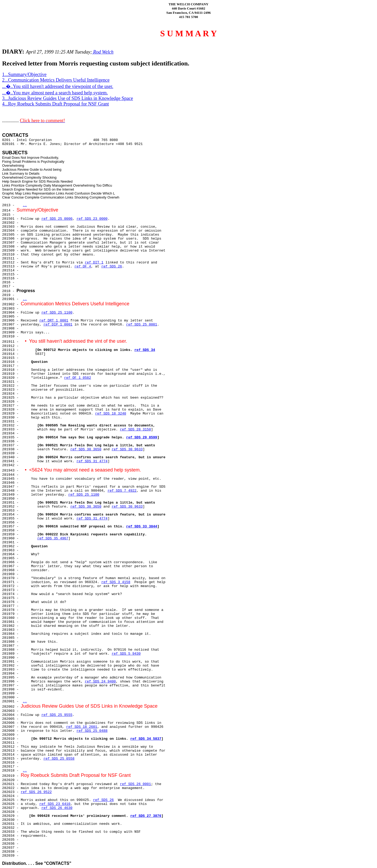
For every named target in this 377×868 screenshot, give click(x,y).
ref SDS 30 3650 (86, 449)
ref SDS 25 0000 (57, 219)
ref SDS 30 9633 (127, 449)
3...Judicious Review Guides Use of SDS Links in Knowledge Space (68, 98)
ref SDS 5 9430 (126, 654)
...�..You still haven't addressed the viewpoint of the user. (58, 86)
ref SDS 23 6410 (55, 804)
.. (25, 205)
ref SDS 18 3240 (111, 414)
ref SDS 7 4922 (122, 491)
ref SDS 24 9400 (100, 682)
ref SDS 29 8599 (142, 437)
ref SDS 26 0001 (136, 784)
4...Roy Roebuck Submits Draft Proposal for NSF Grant (56, 104)
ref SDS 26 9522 (36, 792)
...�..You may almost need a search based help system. (55, 93)
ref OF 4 (83, 266)
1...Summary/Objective (24, 74)
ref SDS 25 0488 (92, 731)
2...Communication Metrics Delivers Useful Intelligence (56, 80)
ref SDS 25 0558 (59, 759)
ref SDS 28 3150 (136, 429)
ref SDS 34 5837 (146, 739)
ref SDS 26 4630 (57, 808)
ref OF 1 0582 (77, 378)
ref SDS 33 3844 (142, 526)
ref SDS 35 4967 (53, 538)
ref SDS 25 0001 (142, 325)
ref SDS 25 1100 (57, 313)
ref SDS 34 (145, 350)
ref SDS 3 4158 (116, 582)
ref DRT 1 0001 (54, 321)
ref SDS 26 (112, 266)
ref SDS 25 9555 (57, 715)
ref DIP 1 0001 (58, 325)
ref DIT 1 (94, 263)
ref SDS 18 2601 (82, 727)
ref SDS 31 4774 (92, 461)
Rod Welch (103, 52)
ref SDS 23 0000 (92, 219)
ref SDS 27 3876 (146, 816)
